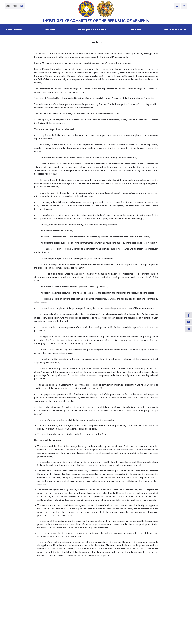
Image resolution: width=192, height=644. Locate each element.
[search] (177, 6)
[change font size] (184, 6)
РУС (15, 6)
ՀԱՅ (8, 6)
